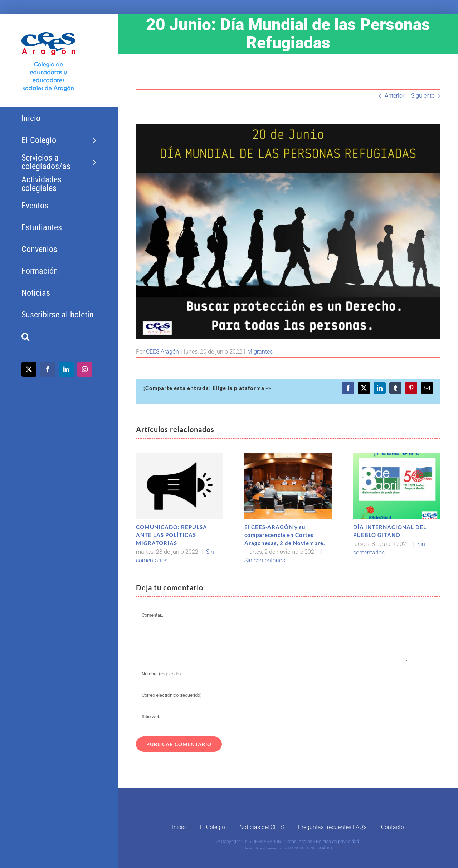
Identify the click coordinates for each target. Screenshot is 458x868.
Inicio (179, 827)
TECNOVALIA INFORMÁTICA (310, 848)
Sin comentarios (265, 560)
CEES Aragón (162, 352)
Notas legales (298, 841)
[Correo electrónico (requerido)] (273, 695)
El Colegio (213, 827)
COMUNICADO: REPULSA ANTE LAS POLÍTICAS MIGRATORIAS (172, 535)
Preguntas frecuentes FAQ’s (332, 827)
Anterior (394, 96)
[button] (59, 337)
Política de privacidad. (338, 841)
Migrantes (260, 352)
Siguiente (423, 96)
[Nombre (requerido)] (273, 674)
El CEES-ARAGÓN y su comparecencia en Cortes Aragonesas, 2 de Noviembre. (285, 535)
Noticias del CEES (262, 827)
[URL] (273, 717)
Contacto (393, 827)
